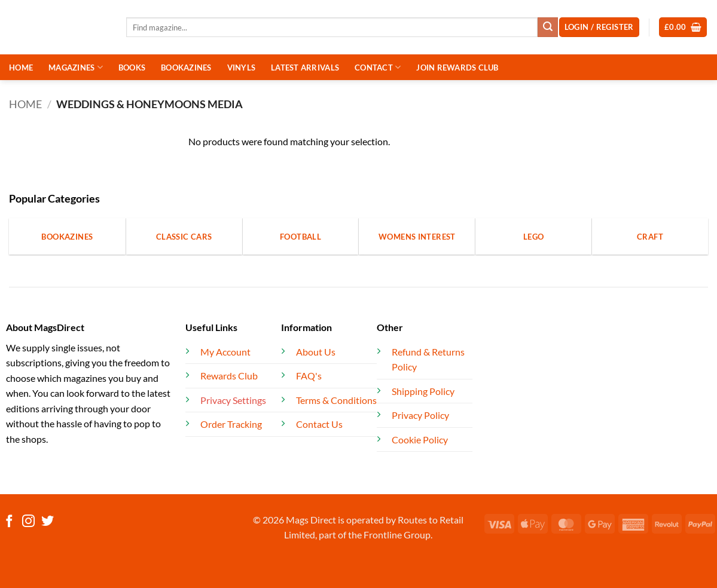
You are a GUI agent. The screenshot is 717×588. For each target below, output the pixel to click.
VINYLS (242, 68)
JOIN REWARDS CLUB (457, 68)
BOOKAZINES (186, 68)
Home (25, 104)
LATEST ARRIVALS (305, 68)
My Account (225, 352)
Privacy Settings (233, 400)
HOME (21, 68)
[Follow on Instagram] (28, 522)
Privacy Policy (420, 415)
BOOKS (132, 68)
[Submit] (548, 27)
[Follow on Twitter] (48, 522)
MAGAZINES (76, 67)
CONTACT (378, 67)
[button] (683, 27)
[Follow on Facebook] (9, 522)
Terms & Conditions (336, 400)
